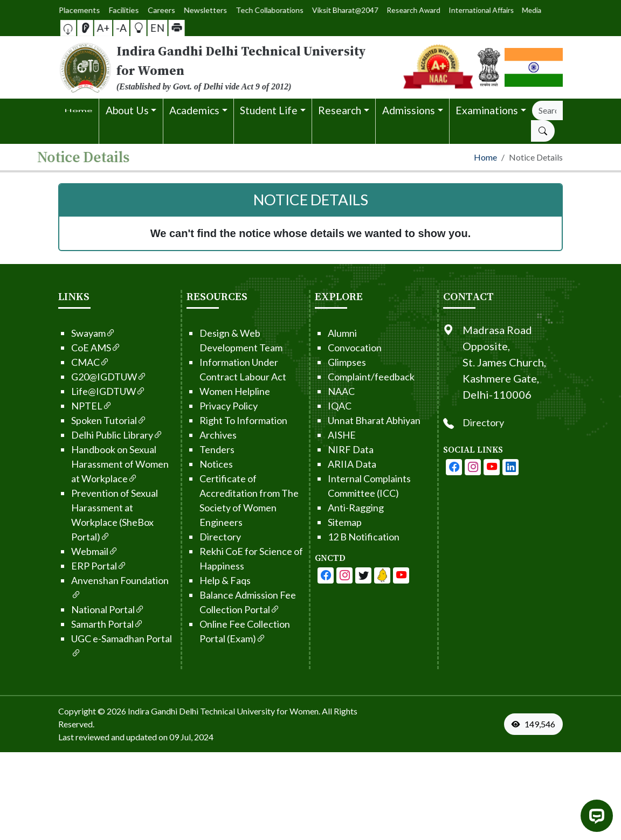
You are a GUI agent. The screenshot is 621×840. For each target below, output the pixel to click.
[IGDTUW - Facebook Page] (305, 575)
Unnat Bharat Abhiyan (353, 420)
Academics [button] (194, 110)
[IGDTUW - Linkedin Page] (361, 575)
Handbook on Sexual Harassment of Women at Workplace (99, 464)
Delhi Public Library (96, 435)
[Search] (547, 110)
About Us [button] (127, 110)
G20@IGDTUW (88, 377)
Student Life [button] (269, 110)
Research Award (378, 10)
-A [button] (121, 28)
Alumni (321, 333)
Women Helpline (214, 391)
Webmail (74, 551)
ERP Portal (78, 566)
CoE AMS (75, 348)
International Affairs (420, 10)
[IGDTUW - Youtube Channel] (342, 575)
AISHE (321, 435)
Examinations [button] (487, 110)
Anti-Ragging (335, 508)
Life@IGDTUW (87, 391)
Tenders (196, 449)
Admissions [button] (409, 110)
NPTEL (71, 406)
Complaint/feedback (350, 377)
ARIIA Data (331, 464)
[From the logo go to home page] (224, 67)
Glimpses (326, 362)
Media (450, 10)
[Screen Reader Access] (96, 28)
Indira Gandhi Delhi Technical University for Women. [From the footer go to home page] (224, 711)
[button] (85, 28)
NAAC (320, 391)
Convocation (334, 348)
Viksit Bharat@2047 (333, 10)
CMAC (69, 362)
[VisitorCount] (536, 724)
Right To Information (222, 420)
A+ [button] (109, 28)
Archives (197, 435)
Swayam (72, 333)
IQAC (319, 406)
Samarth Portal (86, 624)
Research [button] (340, 110)
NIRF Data (330, 449)
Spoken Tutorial (88, 420)
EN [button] (147, 27)
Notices (195, 464)
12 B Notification (343, 537)
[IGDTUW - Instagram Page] (494, 467)
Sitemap (324, 522)
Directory (199, 537)
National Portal (87, 609)
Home (485, 157)
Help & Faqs (204, 580)
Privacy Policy (208, 406)
